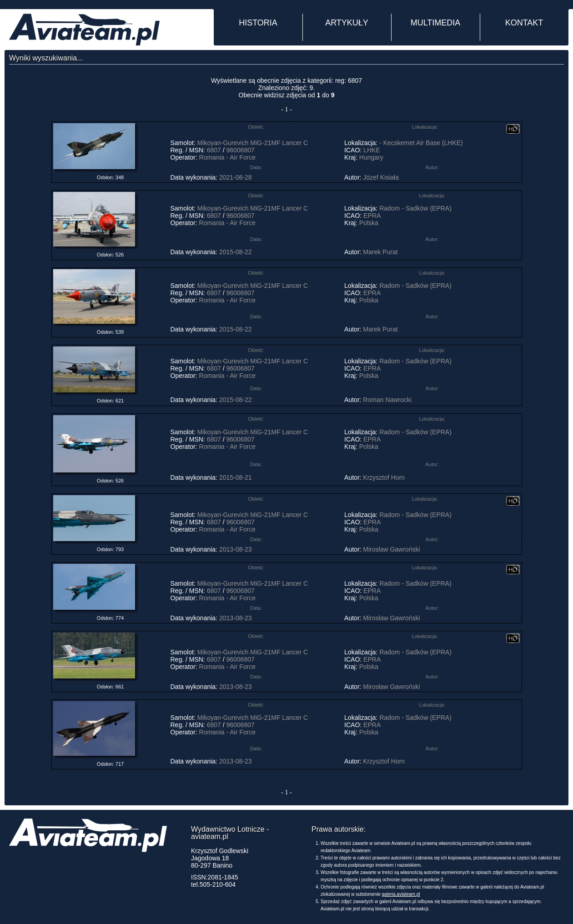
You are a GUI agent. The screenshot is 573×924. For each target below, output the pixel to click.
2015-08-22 (236, 252)
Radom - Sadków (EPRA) (415, 208)
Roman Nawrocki (387, 400)
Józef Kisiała (381, 177)
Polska (369, 223)
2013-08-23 (236, 549)
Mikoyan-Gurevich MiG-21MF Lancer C (253, 143)
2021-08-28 (236, 177)
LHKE (372, 150)
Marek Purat (380, 252)
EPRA (372, 216)
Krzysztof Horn (384, 477)
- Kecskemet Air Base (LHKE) (421, 143)
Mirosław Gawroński (391, 549)
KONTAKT (524, 23)
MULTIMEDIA (436, 23)
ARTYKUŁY (347, 23)
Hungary (371, 157)
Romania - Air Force (227, 157)
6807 (214, 150)
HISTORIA (258, 23)
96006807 (240, 150)
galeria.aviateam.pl (401, 894)
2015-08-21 (236, 477)
